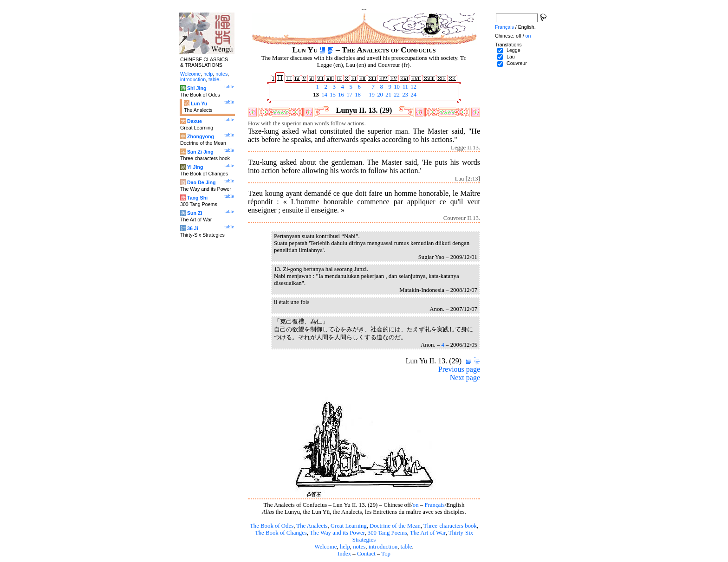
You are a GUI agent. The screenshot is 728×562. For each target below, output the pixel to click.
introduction (383, 547)
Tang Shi (197, 198)
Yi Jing (195, 167)
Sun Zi (195, 213)
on (416, 505)
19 (371, 95)
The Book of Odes (272, 526)
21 (388, 95)
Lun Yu (199, 103)
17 (349, 95)
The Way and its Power (337, 533)
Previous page (459, 369)
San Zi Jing (200, 152)
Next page (465, 378)
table (406, 547)
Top (386, 554)
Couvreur (517, 63)
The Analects (312, 526)
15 (332, 95)
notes (359, 547)
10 (396, 87)
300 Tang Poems (387, 533)
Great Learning (349, 526)
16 (340, 95)
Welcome (325, 547)
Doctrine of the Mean (395, 526)
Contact (366, 554)
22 (396, 95)
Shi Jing (197, 88)
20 (379, 95)
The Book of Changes (281, 533)
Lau (511, 57)
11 (404, 87)
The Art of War (428, 533)
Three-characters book (450, 526)
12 (413, 87)
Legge (513, 50)
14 (324, 95)
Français (434, 505)
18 (357, 95)
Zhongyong (201, 136)
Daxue (195, 121)
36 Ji (193, 228)
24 (413, 95)
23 (404, 95)
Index (344, 554)
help (345, 547)
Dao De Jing (201, 182)
